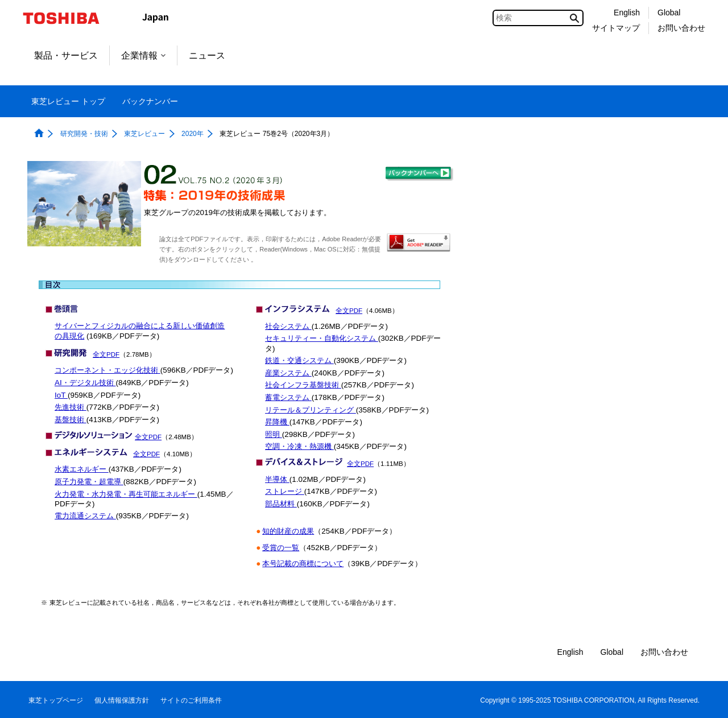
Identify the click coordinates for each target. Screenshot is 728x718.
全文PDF (106, 354)
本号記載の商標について (303, 564)
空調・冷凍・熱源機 (299, 446)
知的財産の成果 (288, 531)
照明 (274, 434)
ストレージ (285, 491)
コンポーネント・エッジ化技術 (107, 370)
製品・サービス (66, 55)
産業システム (288, 373)
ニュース (207, 55)
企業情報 (143, 55)
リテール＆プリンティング (311, 410)
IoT (61, 395)
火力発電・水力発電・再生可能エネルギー (126, 494)
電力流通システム (85, 516)
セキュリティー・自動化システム (322, 338)
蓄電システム (288, 397)
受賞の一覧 (281, 548)
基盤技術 (71, 420)
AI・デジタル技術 (85, 383)
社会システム (288, 326)
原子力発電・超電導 (89, 482)
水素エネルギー (82, 469)
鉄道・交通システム (299, 360)
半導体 (277, 479)
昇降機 (277, 422)
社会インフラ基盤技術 (303, 385)
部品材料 (281, 504)
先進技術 (71, 407)
